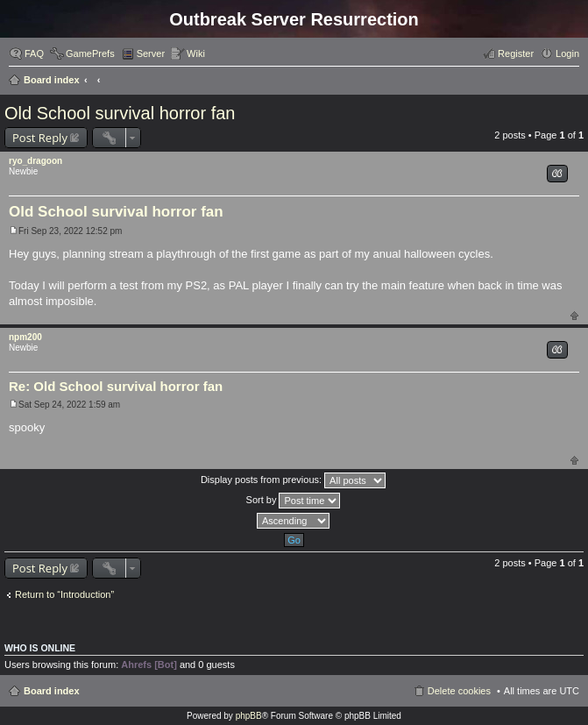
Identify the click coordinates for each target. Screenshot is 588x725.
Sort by (294, 501)
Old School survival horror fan (120, 113)
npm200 (25, 337)
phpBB (249, 716)
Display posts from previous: (293, 480)
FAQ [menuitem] (34, 53)
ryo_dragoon (35, 161)
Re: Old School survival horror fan (116, 386)
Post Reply (40, 138)
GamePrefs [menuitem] (90, 53)
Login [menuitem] (567, 53)
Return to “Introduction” (64, 594)
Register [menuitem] (516, 53)
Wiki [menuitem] (196, 53)
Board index (52, 80)
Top (574, 315)
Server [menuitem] (151, 53)
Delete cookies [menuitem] (459, 691)
